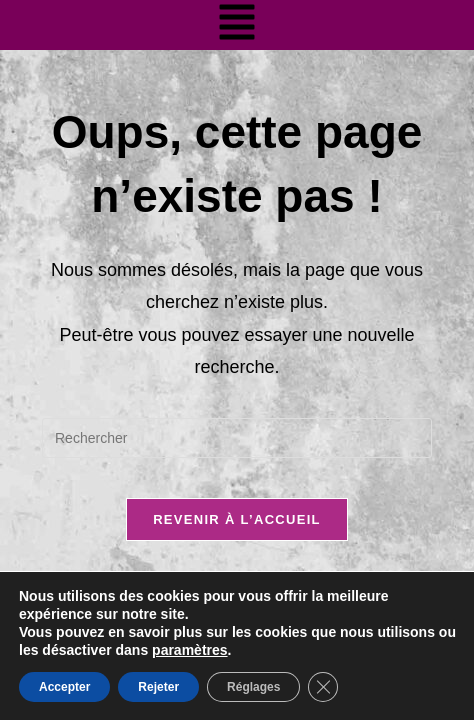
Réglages (253, 687)
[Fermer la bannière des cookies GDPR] (323, 687)
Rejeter (158, 687)
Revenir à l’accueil (237, 519)
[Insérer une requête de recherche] (237, 438)
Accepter (64, 687)
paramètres (190, 650)
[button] (237, 25)
